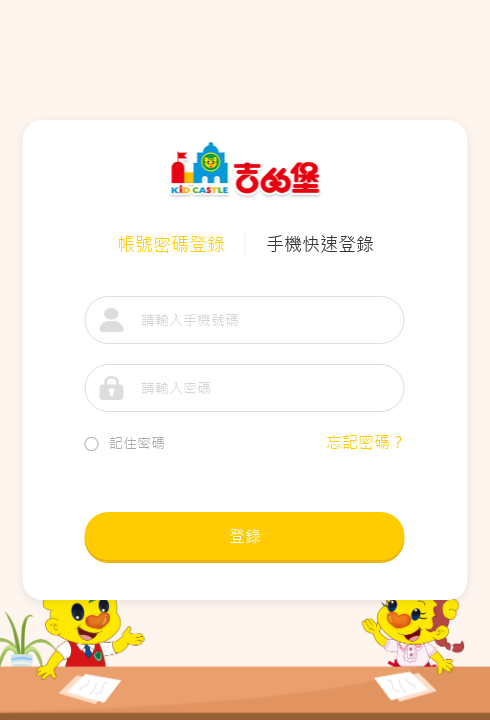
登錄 (245, 536)
